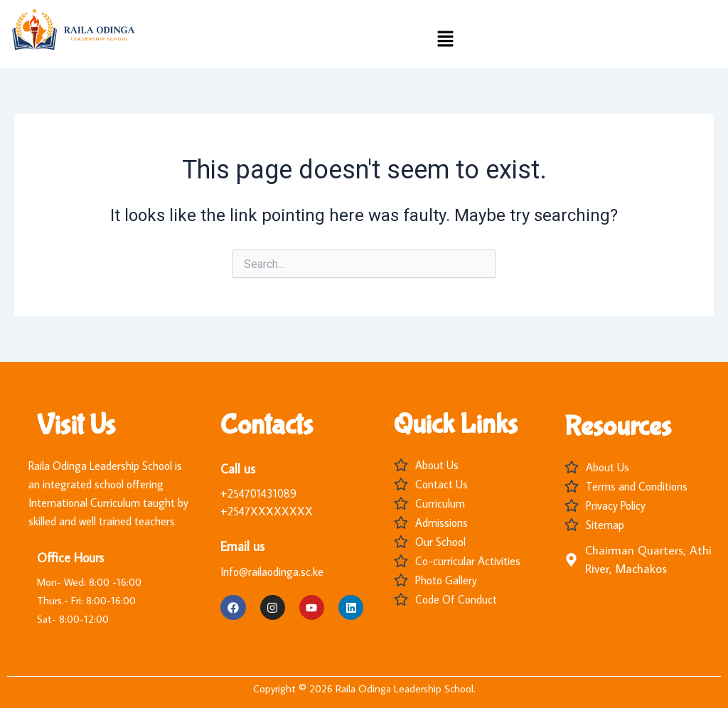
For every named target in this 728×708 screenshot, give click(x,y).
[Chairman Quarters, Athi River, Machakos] (571, 560)
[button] (445, 40)
